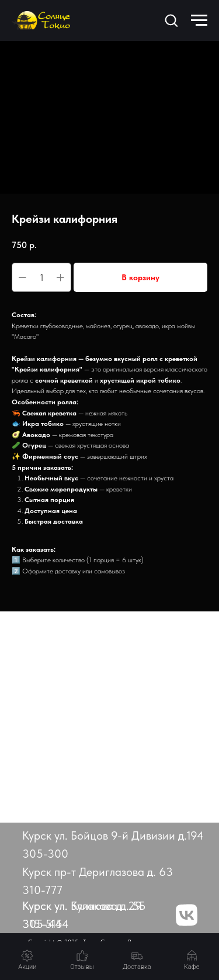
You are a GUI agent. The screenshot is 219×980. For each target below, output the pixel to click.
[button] (171, 20)
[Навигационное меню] (199, 20)
